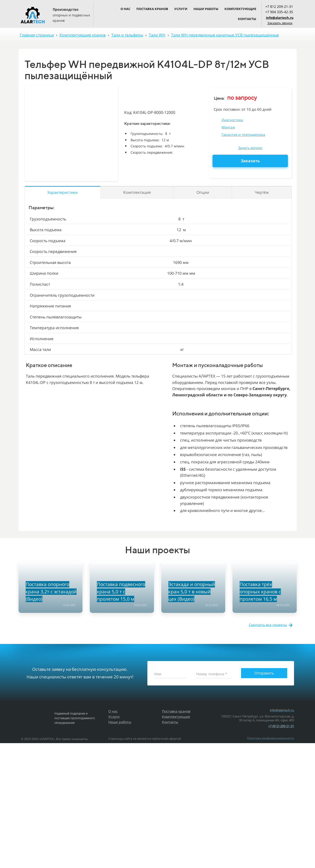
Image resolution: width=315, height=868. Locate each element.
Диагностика (232, 120)
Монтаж (228, 127)
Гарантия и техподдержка (243, 135)
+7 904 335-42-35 (279, 12)
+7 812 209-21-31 (279, 6)
